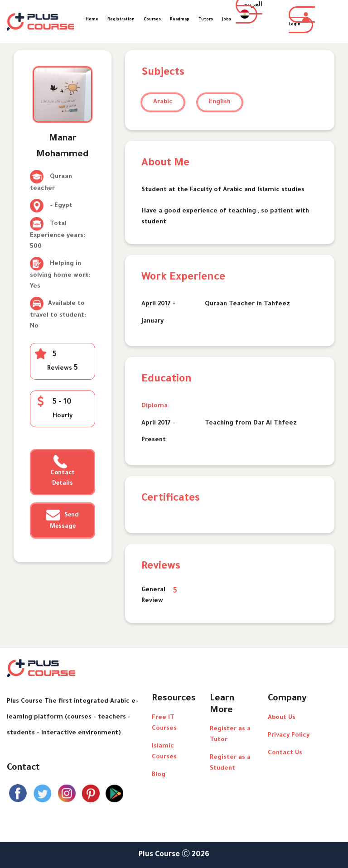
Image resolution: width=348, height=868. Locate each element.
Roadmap (180, 20)
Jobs (227, 20)
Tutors (206, 20)
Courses (152, 20)
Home (92, 20)
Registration (121, 20)
